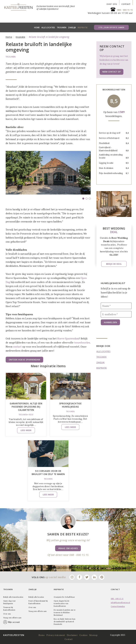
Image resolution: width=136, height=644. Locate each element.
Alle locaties (48, 28)
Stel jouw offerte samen (111, 27)
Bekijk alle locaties (36, 597)
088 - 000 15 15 (125, 10)
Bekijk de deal (114, 264)
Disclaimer (72, 635)
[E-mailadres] (116, 314)
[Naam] (116, 306)
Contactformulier (118, 606)
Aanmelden (110, 322)
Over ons (7, 613)
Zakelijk (72, 28)
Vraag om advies (68, 548)
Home (37, 28)
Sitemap (92, 635)
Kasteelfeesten (14, 635)
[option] (48, 177)
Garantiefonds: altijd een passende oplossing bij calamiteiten (26, 406)
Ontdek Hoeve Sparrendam (24, 360)
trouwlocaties (82, 342)
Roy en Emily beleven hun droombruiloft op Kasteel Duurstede (64, 621)
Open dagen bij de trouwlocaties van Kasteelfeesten (61, 603)
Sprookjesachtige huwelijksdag (70, 405)
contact (126, 4)
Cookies (83, 635)
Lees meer (26, 430)
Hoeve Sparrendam (68, 338)
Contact (68, 639)
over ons (112, 4)
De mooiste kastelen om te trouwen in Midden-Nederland (65, 612)
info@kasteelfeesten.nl (120, 602)
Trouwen (62, 28)
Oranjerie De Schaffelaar (64, 597)
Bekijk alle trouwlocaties (13, 597)
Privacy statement (56, 635)
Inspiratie (83, 28)
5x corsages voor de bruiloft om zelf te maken (48, 472)
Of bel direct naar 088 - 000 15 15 (68, 555)
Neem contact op (111, 72)
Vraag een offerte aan (12, 617)
